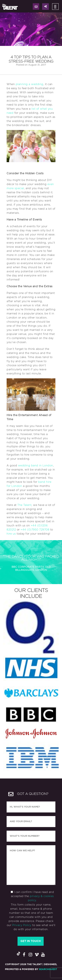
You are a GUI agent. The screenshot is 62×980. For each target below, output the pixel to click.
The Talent (24, 505)
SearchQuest (48, 969)
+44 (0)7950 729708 (35, 530)
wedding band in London (36, 466)
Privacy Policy (22, 925)
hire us (11, 534)
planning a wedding (30, 84)
